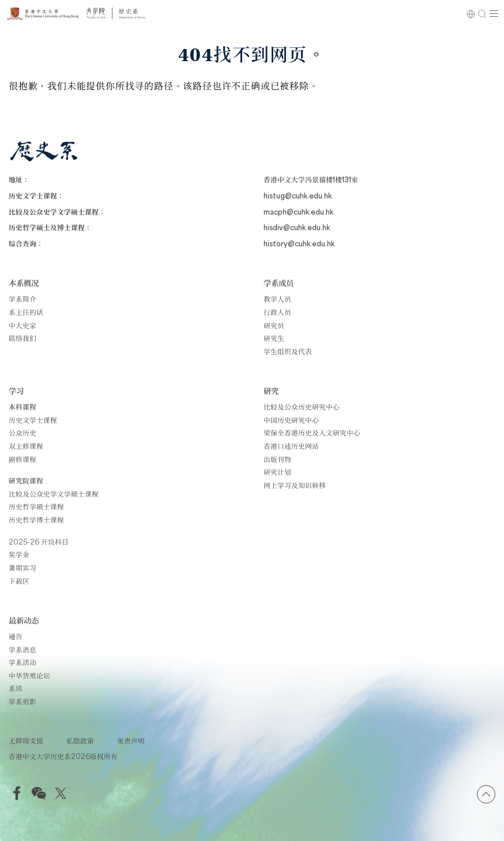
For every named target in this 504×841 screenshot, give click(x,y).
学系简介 (22, 299)
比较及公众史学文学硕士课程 (54, 494)
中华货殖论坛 (29, 675)
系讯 (16, 688)
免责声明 (131, 741)
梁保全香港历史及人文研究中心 (312, 433)
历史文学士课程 (33, 420)
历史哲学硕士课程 (36, 506)
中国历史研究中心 (291, 420)
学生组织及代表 (288, 351)
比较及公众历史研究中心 (302, 407)
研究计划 (277, 472)
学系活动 (22, 662)
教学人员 (277, 299)
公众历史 (22, 433)
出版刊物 (277, 459)
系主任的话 (26, 312)
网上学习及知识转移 (295, 485)
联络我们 (22, 338)
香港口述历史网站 (291, 446)
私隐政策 (80, 741)
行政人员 (277, 312)
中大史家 (22, 325)
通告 (16, 636)
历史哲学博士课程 (36, 520)
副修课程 (22, 459)
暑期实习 (22, 568)
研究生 (274, 338)
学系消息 (22, 649)
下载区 (19, 581)
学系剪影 (22, 701)
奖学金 (19, 554)
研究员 (274, 325)
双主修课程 (26, 446)
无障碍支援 (26, 741)
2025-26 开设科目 (39, 542)
